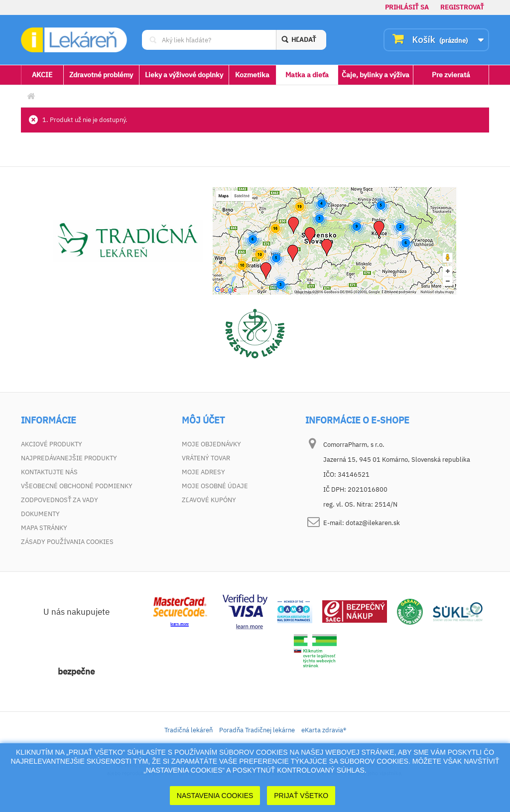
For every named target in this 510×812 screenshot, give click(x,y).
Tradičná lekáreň (189, 730)
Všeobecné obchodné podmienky (77, 486)
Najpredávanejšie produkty (69, 458)
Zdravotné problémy (101, 75)
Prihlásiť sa (407, 7)
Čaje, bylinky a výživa (376, 75)
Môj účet (203, 420)
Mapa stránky (44, 528)
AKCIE (42, 75)
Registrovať (462, 7)
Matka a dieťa (307, 75)
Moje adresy (203, 472)
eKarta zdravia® (324, 730)
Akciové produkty (52, 444)
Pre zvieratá (451, 75)
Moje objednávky (211, 444)
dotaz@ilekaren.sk (373, 523)
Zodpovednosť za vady (60, 500)
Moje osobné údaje (215, 486)
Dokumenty (40, 514)
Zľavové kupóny (209, 500)
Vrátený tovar (206, 458)
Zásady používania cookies (67, 542)
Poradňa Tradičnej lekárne (257, 730)
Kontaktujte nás (49, 472)
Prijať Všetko (301, 796)
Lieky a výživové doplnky (184, 75)
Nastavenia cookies (215, 796)
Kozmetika (252, 75)
